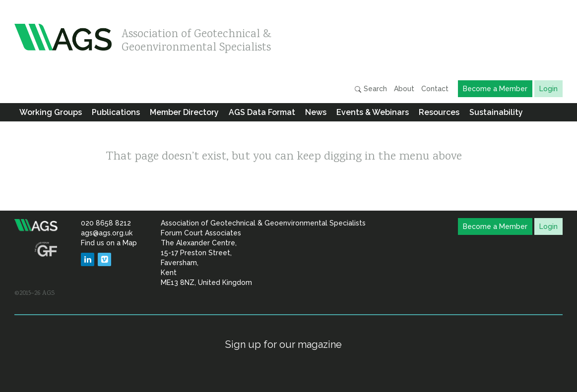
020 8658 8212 (106, 223)
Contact (435, 89)
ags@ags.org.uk (107, 233)
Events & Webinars (373, 112)
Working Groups (51, 112)
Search (371, 89)
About (404, 89)
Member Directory (184, 112)
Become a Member (495, 89)
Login (548, 89)
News (316, 112)
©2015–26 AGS (34, 293)
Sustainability (496, 112)
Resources (439, 112)
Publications (116, 112)
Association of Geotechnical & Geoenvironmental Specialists (196, 38)
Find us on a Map (109, 243)
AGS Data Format (262, 112)
